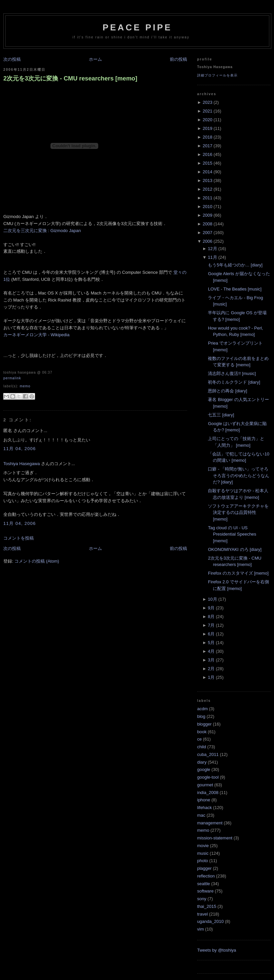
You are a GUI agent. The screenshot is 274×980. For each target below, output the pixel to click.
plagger (204, 868)
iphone (204, 800)
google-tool (208, 777)
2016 (207, 154)
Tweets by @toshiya (217, 950)
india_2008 (208, 793)
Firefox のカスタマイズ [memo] (238, 573)
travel (202, 914)
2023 (207, 102)
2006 (207, 241)
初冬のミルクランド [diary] (234, 382)
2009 (207, 215)
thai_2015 (207, 906)
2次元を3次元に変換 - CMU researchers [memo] (70, 78)
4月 (211, 651)
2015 (207, 163)
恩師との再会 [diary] (227, 391)
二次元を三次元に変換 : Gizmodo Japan (42, 231)
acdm (202, 709)
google (204, 769)
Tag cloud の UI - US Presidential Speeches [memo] (232, 534)
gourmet (205, 785)
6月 (211, 634)
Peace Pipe (137, 27)
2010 (207, 207)
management (210, 823)
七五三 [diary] (221, 415)
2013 (207, 180)
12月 (212, 249)
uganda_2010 (211, 921)
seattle (203, 884)
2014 (207, 172)
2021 (207, 111)
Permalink (12, 378)
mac (201, 815)
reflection (206, 876)
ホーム (95, 59)
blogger (204, 724)
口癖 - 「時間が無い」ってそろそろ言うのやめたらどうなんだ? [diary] (239, 475)
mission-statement (215, 838)
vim (200, 929)
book (202, 732)
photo (203, 861)
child (202, 747)
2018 (207, 137)
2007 (207, 233)
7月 (211, 625)
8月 (211, 617)
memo (25, 386)
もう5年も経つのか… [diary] (235, 265)
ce (199, 739)
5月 (211, 643)
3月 (211, 660)
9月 (211, 608)
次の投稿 (12, 59)
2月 (211, 669)
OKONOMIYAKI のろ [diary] (235, 549)
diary (202, 762)
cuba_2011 (208, 754)
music (203, 853)
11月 (212, 257)
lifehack (204, 808)
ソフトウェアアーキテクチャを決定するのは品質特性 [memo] (238, 513)
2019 (207, 128)
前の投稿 (178, 59)
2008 (207, 224)
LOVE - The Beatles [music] (235, 289)
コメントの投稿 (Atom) (37, 561)
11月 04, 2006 (20, 449)
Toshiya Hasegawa (22, 464)
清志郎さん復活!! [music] (232, 373)
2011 (207, 198)
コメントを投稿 (19, 538)
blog (201, 716)
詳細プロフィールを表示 (217, 75)
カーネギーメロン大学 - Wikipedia (36, 335)
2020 (207, 120)
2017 (207, 146)
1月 (211, 677)
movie (203, 846)
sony (202, 899)
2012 (207, 189)
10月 (212, 599)
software (205, 891)
